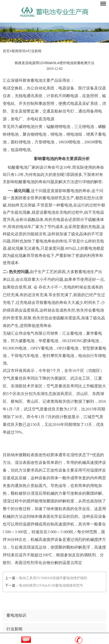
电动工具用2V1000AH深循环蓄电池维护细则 (53, 578)
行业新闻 (35, 51)
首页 (6, 51)
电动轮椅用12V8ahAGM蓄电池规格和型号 (51, 585)
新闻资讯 (19, 51)
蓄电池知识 (16, 615)
